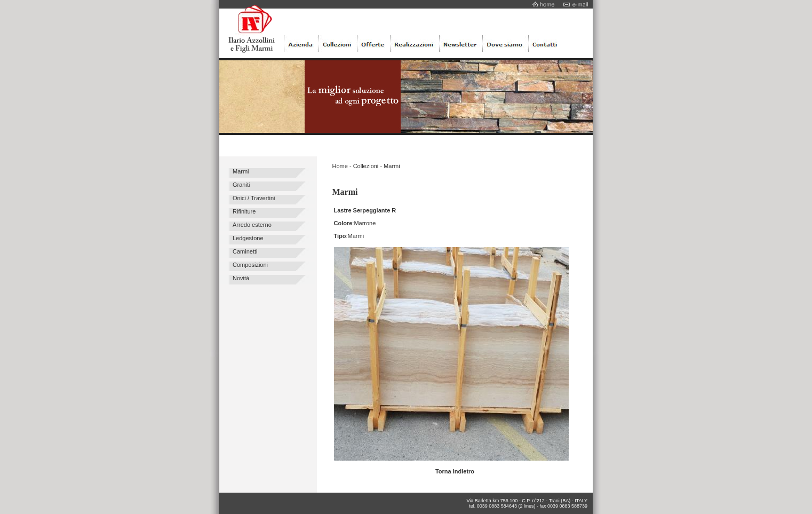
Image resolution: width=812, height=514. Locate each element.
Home (340, 166)
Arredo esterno (252, 225)
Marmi (241, 171)
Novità (241, 278)
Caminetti (245, 251)
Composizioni (250, 265)
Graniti (241, 185)
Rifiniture (244, 211)
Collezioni (366, 166)
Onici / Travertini (254, 198)
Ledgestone (248, 238)
